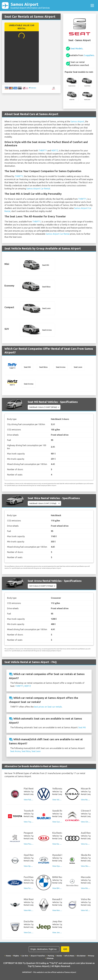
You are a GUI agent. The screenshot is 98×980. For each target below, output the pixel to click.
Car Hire (25, 956)
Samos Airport (30, 6)
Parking (51, 956)
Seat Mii (82, 727)
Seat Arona (15, 751)
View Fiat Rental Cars (32, 800)
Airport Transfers (38, 956)
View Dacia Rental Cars (33, 933)
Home (8, 956)
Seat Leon (36, 751)
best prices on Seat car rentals (48, 707)
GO (65, 949)
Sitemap (50, 958)
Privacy (91, 956)
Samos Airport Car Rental (38, 189)
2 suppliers (89, 55)
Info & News (69, 956)
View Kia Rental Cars (60, 844)
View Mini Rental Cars (32, 910)
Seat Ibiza (26, 751)
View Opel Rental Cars (33, 866)
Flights (16, 956)
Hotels (59, 956)
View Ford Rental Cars (32, 888)
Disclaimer (81, 956)
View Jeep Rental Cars (61, 933)
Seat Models (77, 49)
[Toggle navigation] (92, 6)
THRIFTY (43, 151)
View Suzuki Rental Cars (62, 822)
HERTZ (55, 151)
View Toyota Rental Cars (33, 822)
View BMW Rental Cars (61, 888)
